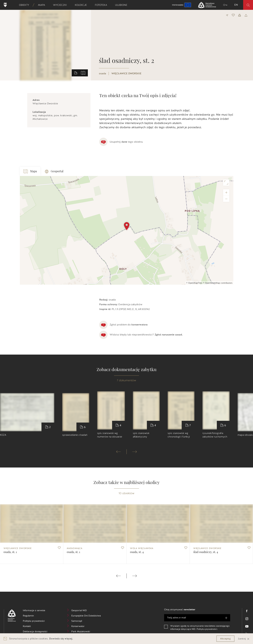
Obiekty (25, 5)
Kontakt (32, 627)
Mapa (43, 5)
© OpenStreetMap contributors (218, 283)
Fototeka (102, 5)
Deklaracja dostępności (37, 632)
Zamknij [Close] (244, 639)
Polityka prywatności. (207, 629)
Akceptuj (225, 639)
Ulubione (122, 5)
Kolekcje (82, 5)
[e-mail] (197, 618)
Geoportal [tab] (54, 171)
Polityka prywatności (37, 621)
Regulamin (34, 616)
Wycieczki (61, 5)
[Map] (127, 230)
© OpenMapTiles (194, 283)
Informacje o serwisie (37, 611)
